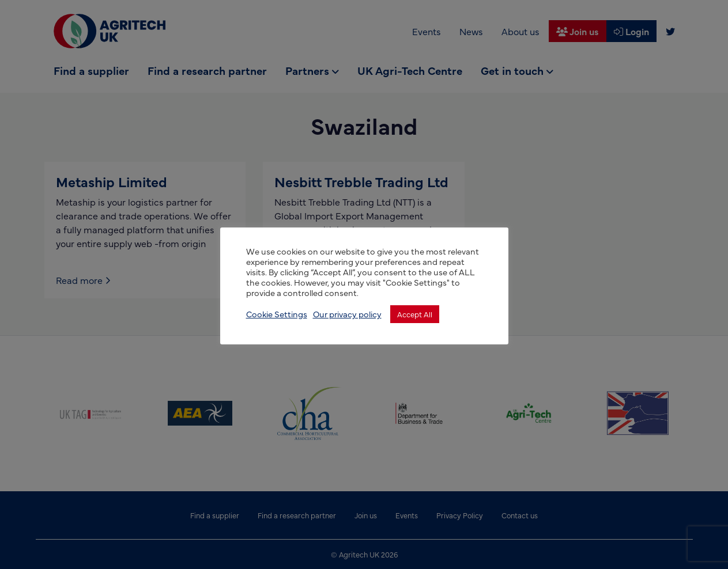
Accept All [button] (415, 314)
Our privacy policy (347, 314)
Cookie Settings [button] (277, 314)
